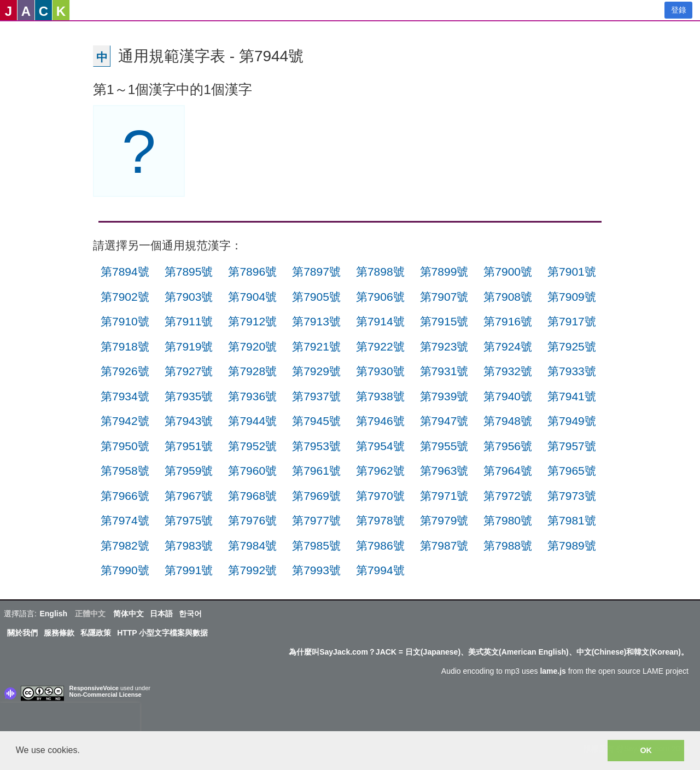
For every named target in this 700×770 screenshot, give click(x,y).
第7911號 (189, 321)
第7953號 (316, 446)
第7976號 (252, 520)
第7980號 (508, 520)
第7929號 (316, 371)
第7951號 (189, 446)
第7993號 (316, 570)
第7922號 (380, 346)
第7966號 (125, 496)
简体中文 (129, 614)
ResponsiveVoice (94, 688)
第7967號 (189, 496)
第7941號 (572, 396)
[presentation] (70, 719)
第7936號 (252, 396)
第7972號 (508, 496)
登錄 (679, 10)
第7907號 (444, 297)
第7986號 (380, 546)
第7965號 (572, 471)
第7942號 (125, 421)
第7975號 (189, 520)
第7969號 (316, 496)
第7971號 (444, 496)
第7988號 (508, 546)
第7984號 (252, 546)
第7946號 (380, 421)
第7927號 (189, 371)
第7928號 (252, 371)
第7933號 (572, 371)
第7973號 (572, 496)
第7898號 (380, 272)
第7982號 (125, 546)
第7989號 (572, 546)
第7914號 (380, 321)
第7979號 (444, 520)
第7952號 (252, 446)
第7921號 (316, 346)
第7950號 (125, 446)
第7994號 (380, 570)
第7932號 (508, 371)
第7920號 (252, 346)
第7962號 (380, 471)
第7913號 (316, 321)
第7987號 (444, 546)
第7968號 (252, 496)
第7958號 (125, 471)
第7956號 (508, 446)
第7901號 (572, 272)
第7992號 (252, 570)
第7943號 (189, 421)
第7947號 (444, 421)
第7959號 (189, 471)
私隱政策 (96, 633)
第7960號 (252, 471)
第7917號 (572, 321)
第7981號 (572, 520)
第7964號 (508, 471)
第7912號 (252, 321)
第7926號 (125, 371)
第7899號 (444, 272)
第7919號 (189, 346)
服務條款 (59, 633)
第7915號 (444, 321)
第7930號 (380, 371)
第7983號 (189, 546)
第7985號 (316, 546)
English (53, 614)
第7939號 (444, 396)
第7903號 (189, 297)
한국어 (190, 614)
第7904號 (252, 297)
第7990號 (125, 570)
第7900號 (508, 272)
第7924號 (508, 346)
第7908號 (508, 297)
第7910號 (125, 321)
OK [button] (646, 750)
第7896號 (252, 272)
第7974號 (125, 520)
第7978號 (380, 520)
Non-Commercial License (106, 695)
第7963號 (444, 471)
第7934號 (125, 396)
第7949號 (572, 421)
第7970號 (380, 496)
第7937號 (316, 396)
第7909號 (572, 297)
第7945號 (316, 421)
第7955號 (444, 446)
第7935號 (189, 396)
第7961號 (316, 471)
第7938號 (380, 396)
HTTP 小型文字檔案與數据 (162, 633)
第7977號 (316, 520)
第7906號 (380, 297)
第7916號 (508, 321)
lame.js (553, 671)
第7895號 (189, 272)
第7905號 (316, 297)
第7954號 (380, 446)
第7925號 (572, 346)
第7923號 (444, 346)
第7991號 (189, 570)
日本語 (161, 614)
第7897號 (316, 272)
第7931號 (444, 371)
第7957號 (572, 446)
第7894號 (125, 272)
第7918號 (125, 346)
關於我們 (22, 633)
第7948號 (508, 421)
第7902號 (125, 297)
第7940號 (508, 396)
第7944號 (252, 421)
